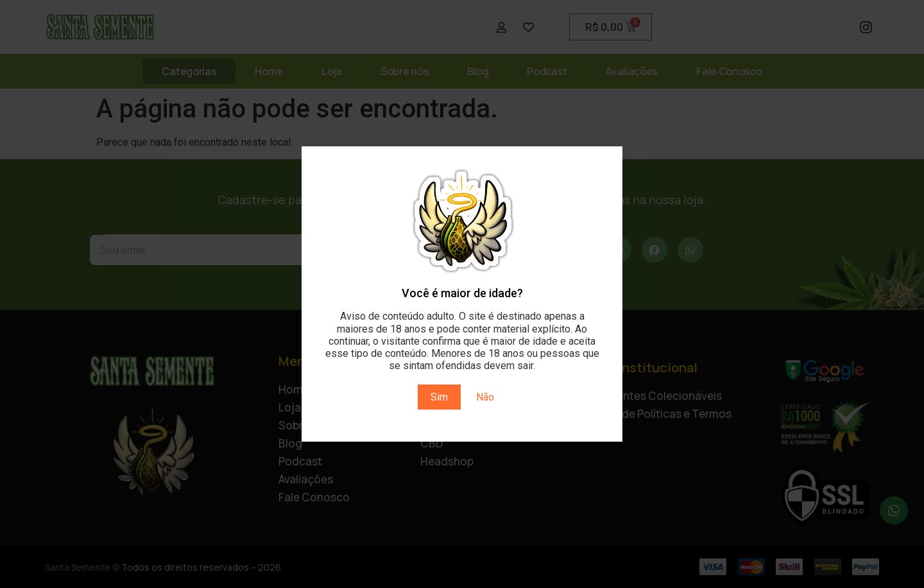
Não (485, 397)
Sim (439, 397)
